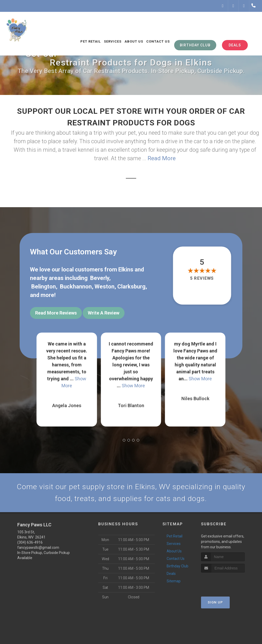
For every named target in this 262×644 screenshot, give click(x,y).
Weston (105, 287)
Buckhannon (76, 287)
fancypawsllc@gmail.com (38, 548)
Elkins (126, 269)
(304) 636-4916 (30, 543)
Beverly (100, 278)
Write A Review (104, 313)
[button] (124, 439)
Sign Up (215, 603)
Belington (44, 287)
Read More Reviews (56, 313)
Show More (133, 385)
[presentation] (229, 582)
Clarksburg (131, 287)
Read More (162, 158)
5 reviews (202, 278)
